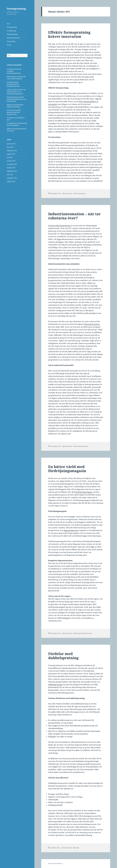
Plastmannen (68, 193)
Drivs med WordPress (55, 863)
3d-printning (11, 41)
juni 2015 (10, 175)
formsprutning (54, 69)
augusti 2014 (11, 181)
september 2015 (12, 171)
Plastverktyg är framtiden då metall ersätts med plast (16, 78)
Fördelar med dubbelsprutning (63, 656)
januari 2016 (11, 161)
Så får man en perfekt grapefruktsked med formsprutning (14, 112)
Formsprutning (16, 9)
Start (8, 24)
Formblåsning (11, 31)
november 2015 (12, 164)
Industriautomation (13, 38)
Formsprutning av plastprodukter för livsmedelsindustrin (13, 84)
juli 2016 (10, 157)
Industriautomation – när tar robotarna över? (74, 216)
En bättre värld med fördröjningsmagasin (67, 469)
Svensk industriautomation (60, 226)
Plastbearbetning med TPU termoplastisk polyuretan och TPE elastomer (16, 99)
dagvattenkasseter (71, 530)
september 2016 (12, 151)
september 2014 (12, 178)
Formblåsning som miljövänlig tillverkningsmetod (17, 124)
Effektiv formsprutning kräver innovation (69, 34)
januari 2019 (11, 144)
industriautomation (92, 324)
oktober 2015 (11, 168)
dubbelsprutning (55, 684)
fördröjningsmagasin (84, 492)
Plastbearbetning (12, 34)
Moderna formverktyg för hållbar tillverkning (15, 106)
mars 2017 (10, 147)
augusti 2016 (11, 154)
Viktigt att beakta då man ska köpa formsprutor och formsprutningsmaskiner (16, 92)
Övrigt (9, 45)
